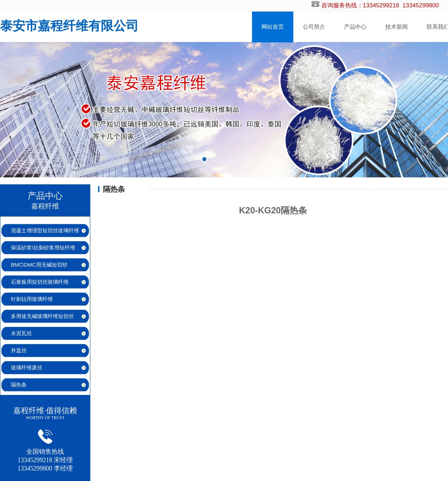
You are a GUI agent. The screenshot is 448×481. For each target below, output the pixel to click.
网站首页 (273, 27)
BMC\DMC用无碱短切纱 (39, 265)
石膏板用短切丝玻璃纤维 (40, 282)
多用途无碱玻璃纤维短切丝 (42, 316)
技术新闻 (397, 27)
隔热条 (19, 385)
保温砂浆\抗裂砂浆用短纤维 (43, 247)
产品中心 (355, 27)
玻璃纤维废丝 (27, 367)
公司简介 (314, 27)
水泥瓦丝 (21, 333)
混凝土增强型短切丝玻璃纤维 (45, 230)
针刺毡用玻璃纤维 (32, 299)
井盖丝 (19, 350)
